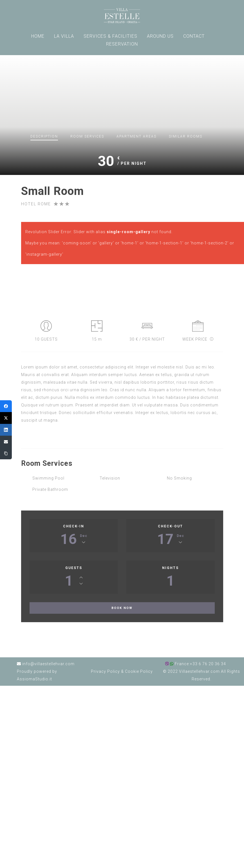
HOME (38, 36)
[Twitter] (6, 418)
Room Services (87, 136)
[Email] (6, 442)
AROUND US (160, 36)
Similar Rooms (186, 136)
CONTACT (194, 36)
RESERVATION (122, 44)
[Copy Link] (6, 453)
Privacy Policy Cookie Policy (122, 671)
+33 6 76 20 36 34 (208, 664)
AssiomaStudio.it (34, 679)
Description (44, 136)
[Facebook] (6, 406)
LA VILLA (64, 36)
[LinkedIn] (6, 430)
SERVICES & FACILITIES (110, 36)
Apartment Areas (136, 136)
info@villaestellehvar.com (48, 664)
